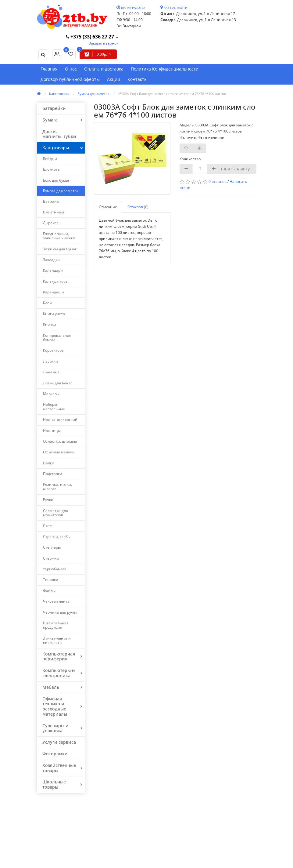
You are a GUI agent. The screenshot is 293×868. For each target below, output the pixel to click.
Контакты (138, 79)
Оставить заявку (232, 169)
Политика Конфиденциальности (165, 69)
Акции (114, 79)
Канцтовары (59, 94)
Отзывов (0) (138, 207)
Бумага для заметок (93, 94)
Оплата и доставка (104, 69)
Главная (49, 69)
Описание (108, 207)
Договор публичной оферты (70, 79)
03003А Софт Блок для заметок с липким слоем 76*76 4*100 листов (172, 94)
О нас (71, 69)
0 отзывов (218, 182)
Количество (189, 159)
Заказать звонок (104, 43)
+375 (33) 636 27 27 (91, 37)
